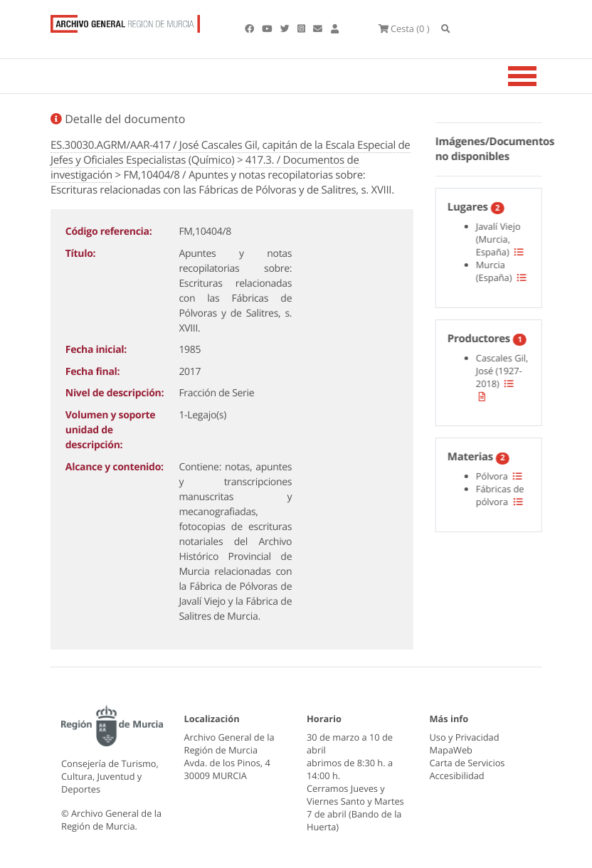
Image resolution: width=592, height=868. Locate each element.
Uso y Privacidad (465, 737)
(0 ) (404, 28)
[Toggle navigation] (540, 76)
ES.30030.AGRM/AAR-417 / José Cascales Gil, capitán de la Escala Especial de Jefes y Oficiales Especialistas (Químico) (231, 153)
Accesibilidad (457, 776)
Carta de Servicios (467, 763)
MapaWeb (451, 750)
